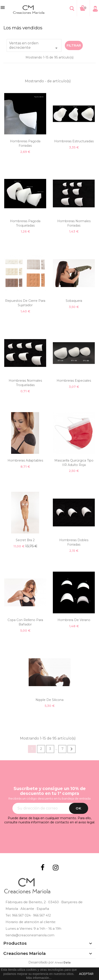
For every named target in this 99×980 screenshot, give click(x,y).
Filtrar (74, 45)
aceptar (86, 974)
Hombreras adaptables (25, 460)
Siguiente (71, 749)
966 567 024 (21, 915)
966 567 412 (42, 915)
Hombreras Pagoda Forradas (25, 143)
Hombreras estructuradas (74, 141)
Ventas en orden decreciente (34, 46)
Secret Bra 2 (25, 540)
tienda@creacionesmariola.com (30, 935)
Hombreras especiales (74, 381)
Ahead (63, 962)
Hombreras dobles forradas (74, 542)
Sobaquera (74, 301)
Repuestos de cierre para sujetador (25, 303)
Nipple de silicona (49, 700)
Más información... (39, 978)
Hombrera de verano (74, 620)
